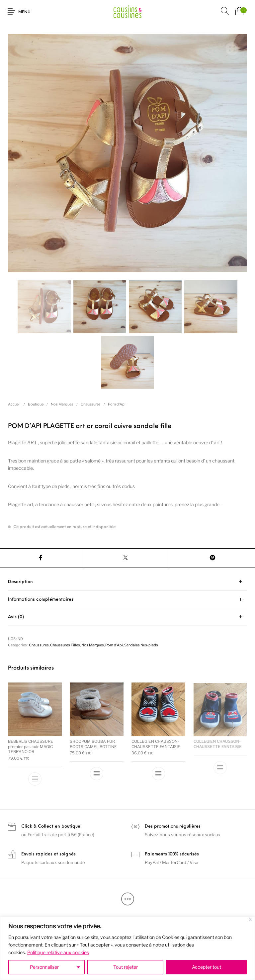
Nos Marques (62, 404)
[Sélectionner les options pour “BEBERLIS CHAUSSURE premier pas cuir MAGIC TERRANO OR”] (35, 779)
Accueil (14, 404)
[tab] (127, 582)
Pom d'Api (117, 404)
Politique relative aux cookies (58, 952)
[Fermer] (251, 920)
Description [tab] (20, 582)
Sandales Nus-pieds (141, 645)
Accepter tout (207, 967)
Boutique (36, 404)
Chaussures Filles (65, 645)
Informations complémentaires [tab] (41, 599)
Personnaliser (44, 967)
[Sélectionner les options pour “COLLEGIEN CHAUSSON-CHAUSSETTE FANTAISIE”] (158, 772)
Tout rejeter (126, 967)
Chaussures (91, 404)
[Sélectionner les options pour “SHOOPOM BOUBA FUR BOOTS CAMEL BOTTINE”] (97, 773)
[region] (127, 948)
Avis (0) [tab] (16, 617)
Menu (24, 12)
